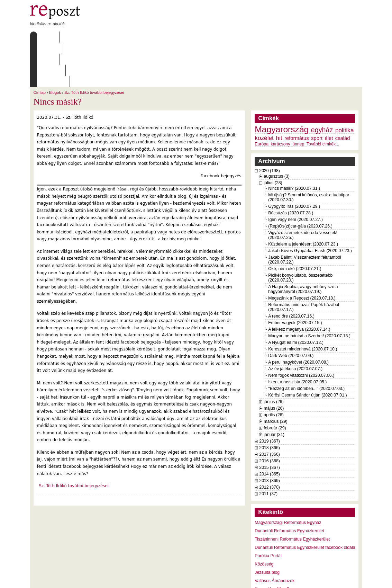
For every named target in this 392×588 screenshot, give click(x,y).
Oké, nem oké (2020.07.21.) (295, 224)
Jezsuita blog (267, 528)
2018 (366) (270, 403)
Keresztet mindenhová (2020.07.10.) (303, 305)
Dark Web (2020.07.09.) (291, 311)
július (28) (273, 139)
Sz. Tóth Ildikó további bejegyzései (94, 48)
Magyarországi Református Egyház (288, 478)
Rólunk (73, 37)
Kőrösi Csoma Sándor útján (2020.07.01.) (307, 351)
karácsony (281, 100)
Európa (262, 100)
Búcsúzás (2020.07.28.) (291, 169)
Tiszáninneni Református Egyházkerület (292, 495)
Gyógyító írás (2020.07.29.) (294, 162)
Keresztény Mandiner (275, 545)
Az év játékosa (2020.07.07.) (295, 324)
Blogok (55, 48)
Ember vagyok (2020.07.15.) (295, 278)
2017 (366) (270, 410)
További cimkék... (323, 100)
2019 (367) (270, 397)
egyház (322, 86)
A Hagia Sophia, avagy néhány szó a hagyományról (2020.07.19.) (303, 245)
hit (279, 93)
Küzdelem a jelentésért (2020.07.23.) (303, 200)
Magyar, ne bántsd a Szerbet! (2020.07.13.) (309, 292)
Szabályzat (165, 37)
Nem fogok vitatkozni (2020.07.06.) (301, 331)
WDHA (349, 578)
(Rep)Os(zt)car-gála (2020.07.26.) (300, 182)
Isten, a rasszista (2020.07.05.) (297, 338)
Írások (101, 37)
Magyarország (282, 85)
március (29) (275, 377)
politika (345, 86)
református (297, 94)
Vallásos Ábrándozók (275, 536)
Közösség (264, 520)
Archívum (130, 37)
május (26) (274, 364)
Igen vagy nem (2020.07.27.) (295, 175)
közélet (264, 93)
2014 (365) (270, 430)
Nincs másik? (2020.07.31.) (294, 144)
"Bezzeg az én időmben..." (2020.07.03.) (306, 344)
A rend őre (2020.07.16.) (291, 272)
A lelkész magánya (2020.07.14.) (299, 285)
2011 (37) (268, 449)
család (343, 94)
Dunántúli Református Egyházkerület (289, 487)
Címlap (47, 37)
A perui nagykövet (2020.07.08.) (298, 318)
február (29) (275, 384)
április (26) (274, 371)
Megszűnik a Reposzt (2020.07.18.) (302, 254)
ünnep (298, 100)
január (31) (274, 390)
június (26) (274, 357)
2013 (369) (270, 436)
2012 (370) (270, 443)
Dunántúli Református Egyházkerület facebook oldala (305, 503)
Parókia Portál (268, 511)
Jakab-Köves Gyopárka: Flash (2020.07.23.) (310, 206)
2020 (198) (270, 126)
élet (329, 94)
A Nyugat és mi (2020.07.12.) (296, 298)
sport (317, 94)
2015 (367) (270, 423)
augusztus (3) (277, 132)
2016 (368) (270, 417)
